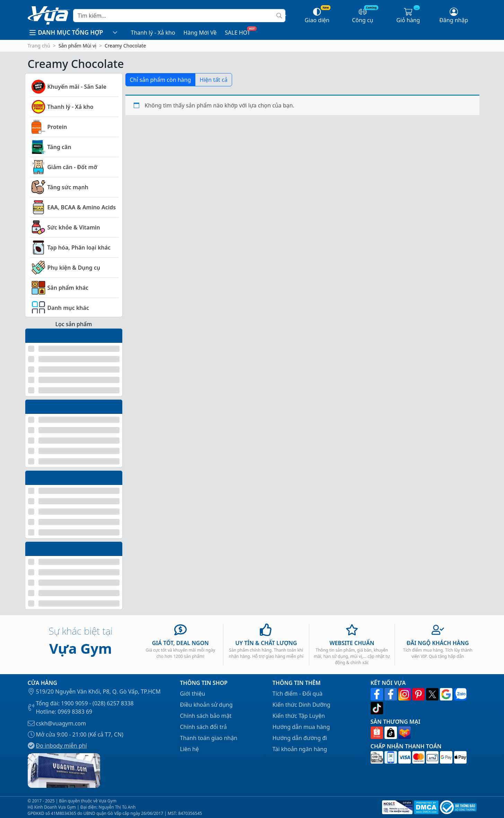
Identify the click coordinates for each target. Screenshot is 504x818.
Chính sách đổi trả (204, 727)
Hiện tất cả (213, 80)
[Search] (179, 16)
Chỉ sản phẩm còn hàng (161, 80)
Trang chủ (39, 46)
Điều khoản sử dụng (206, 705)
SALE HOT (237, 33)
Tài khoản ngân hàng (300, 749)
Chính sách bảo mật (206, 716)
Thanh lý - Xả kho (153, 33)
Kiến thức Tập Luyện (299, 716)
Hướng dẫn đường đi (300, 738)
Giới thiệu (193, 694)
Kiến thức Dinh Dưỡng (302, 705)
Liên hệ (190, 749)
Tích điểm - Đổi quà (298, 694)
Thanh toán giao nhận (209, 738)
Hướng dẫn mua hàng (301, 727)
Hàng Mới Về (200, 33)
